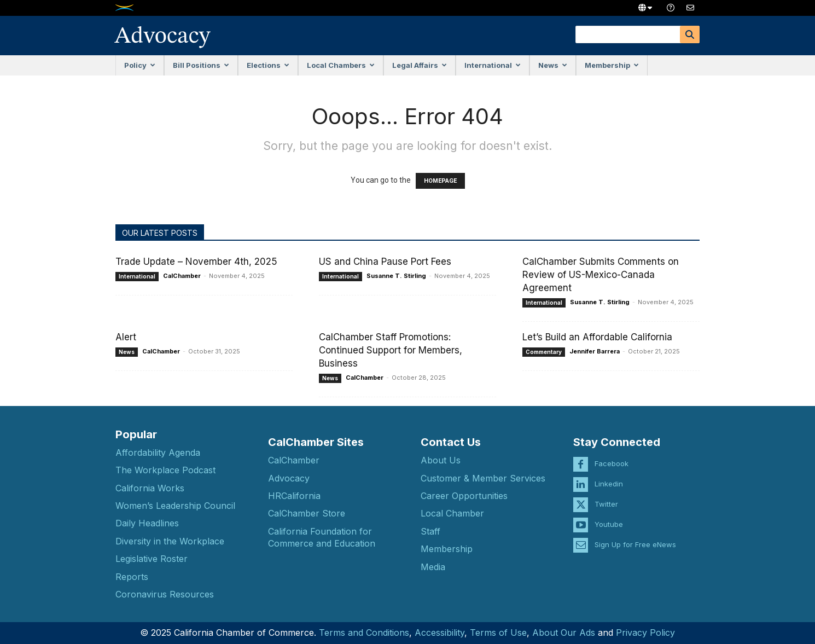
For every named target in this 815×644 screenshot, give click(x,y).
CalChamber (182, 276)
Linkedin (609, 476)
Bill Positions (201, 65)
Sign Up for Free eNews (635, 537)
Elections (268, 65)
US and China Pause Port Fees (385, 262)
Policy (140, 65)
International (493, 65)
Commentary (544, 352)
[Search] (690, 34)
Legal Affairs (420, 65)
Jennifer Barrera (595, 351)
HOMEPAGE (440, 181)
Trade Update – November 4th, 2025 (196, 262)
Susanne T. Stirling (396, 276)
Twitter (606, 496)
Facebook (612, 456)
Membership (612, 65)
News (553, 65)
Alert (126, 337)
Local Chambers (341, 65)
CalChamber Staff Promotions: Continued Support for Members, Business (391, 350)
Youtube (609, 517)
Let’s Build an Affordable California (597, 337)
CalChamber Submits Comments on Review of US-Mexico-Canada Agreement (601, 275)
